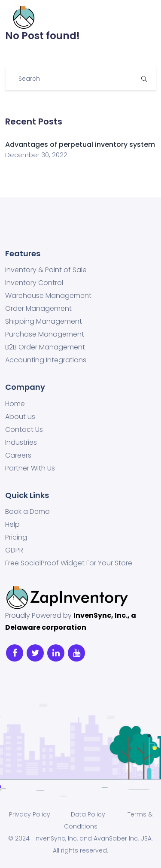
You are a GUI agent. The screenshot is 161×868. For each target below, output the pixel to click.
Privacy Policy (30, 814)
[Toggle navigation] (144, 18)
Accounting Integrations (46, 360)
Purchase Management (45, 334)
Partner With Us (30, 468)
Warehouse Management (48, 296)
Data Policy (87, 814)
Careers (18, 455)
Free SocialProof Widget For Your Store (69, 563)
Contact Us (24, 430)
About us (20, 417)
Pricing (16, 537)
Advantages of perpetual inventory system (80, 144)
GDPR (14, 550)
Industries (21, 443)
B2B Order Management (45, 347)
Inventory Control (34, 283)
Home (15, 404)
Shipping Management (44, 322)
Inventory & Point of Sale (46, 270)
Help (12, 525)
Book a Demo (27, 512)
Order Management (38, 309)
